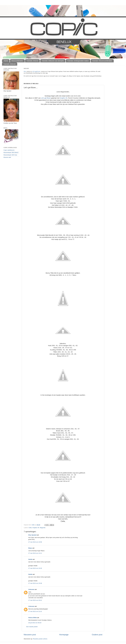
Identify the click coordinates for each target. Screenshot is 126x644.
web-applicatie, (36, 71)
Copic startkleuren (9, 150)
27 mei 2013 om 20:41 (35, 600)
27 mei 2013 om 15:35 (35, 568)
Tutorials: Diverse (32, 61)
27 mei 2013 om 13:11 (35, 553)
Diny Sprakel (32, 535)
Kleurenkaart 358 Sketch (11, 152)
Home (6, 61)
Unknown (31, 589)
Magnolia (43, 528)
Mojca (30, 548)
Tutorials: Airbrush (10, 64)
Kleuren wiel (7, 157)
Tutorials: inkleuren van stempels (53, 61)
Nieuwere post (30, 635)
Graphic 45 (63, 98)
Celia (30, 528)
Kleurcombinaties (17, 61)
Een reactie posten (32, 627)
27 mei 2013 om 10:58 (35, 542)
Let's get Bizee (46, 98)
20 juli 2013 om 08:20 (35, 623)
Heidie (30, 559)
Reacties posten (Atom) (40, 639)
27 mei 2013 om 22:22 (35, 611)
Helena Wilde (33, 618)
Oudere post (97, 635)
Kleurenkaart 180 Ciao (10, 155)
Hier (25, 71)
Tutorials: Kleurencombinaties (102, 61)
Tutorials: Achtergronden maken (78, 61)
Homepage (64, 635)
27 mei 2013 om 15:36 (35, 583)
